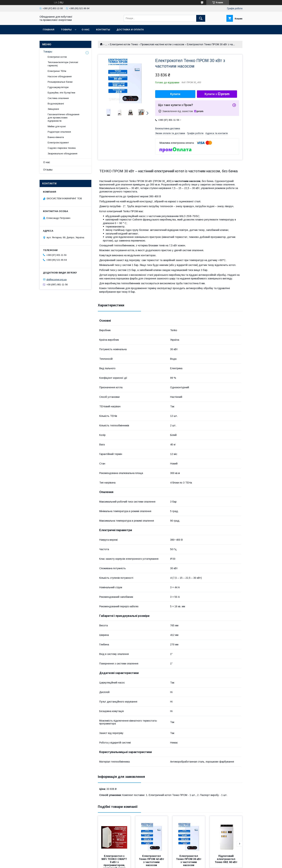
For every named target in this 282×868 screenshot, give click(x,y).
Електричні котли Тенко (124, 44)
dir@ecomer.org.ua (56, 279)
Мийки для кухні (57, 126)
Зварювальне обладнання (62, 154)
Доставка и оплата (130, 30)
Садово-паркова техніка (62, 148)
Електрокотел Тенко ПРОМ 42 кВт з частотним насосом (152, 861)
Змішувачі (53, 109)
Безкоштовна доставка (168, 128)
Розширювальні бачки (60, 82)
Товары (66, 30)
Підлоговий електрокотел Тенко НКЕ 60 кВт (226, 859)
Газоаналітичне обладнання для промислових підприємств (63, 118)
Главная (49, 30)
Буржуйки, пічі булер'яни (61, 93)
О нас (86, 30)
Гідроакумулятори (58, 87)
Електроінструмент (58, 143)
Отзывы (48, 170)
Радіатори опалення (59, 132)
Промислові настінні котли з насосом (162, 44)
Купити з (217, 94)
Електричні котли (57, 57)
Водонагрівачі (56, 104)
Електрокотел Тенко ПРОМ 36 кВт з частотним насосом (189, 861)
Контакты (103, 30)
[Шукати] (201, 18)
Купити (175, 94)
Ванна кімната (56, 137)
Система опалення (58, 98)
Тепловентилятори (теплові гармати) (63, 64)
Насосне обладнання (60, 76)
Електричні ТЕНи (57, 71)
